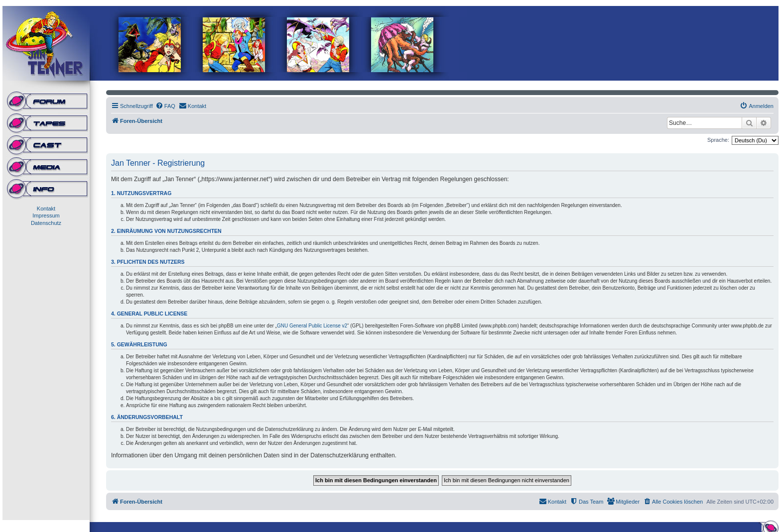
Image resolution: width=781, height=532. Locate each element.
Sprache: (718, 140)
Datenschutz (46, 223)
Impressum (46, 215)
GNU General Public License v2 (312, 326)
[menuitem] (165, 106)
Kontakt (46, 209)
